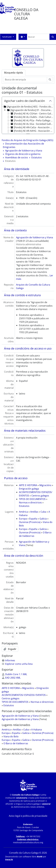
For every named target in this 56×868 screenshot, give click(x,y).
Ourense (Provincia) (30, 522)
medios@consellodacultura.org (28, 842)
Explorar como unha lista (17, 664)
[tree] (28, 119)
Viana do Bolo (11, 736)
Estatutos (37, 157)
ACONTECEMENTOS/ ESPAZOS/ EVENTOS (24, 695)
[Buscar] (38, 37)
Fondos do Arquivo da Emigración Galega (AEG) (27, 140)
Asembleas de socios (17, 157)
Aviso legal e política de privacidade (28, 816)
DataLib (9, 860)
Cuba (43, 512)
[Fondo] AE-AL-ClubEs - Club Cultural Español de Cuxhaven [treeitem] (32, 117)
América (23, 512)
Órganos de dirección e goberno (23, 154)
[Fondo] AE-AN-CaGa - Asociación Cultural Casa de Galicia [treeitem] (32, 127)
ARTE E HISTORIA (28, 485)
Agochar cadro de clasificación (25, 101)
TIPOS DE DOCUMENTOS (32, 499)
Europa (23, 519)
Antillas (34, 512)
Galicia (43, 519)
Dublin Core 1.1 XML (14, 674)
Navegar (7, 37)
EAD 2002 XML (11, 678)
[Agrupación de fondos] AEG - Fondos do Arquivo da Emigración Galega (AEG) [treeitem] (28, 107)
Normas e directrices (30, 503)
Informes (8, 660)
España (33, 519)
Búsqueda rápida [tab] (14, 73)
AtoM (40, 857)
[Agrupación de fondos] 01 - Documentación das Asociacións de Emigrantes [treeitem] (30, 110)
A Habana (37, 730)
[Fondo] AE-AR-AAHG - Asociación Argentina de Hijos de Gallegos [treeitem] (32, 131)
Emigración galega (29, 489)
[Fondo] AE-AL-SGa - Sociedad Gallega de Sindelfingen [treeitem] (32, 124)
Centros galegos (40, 496)
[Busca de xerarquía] (25, 80)
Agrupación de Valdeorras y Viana (24, 151)
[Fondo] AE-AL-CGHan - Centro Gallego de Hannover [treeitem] (32, 114)
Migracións (45, 485)
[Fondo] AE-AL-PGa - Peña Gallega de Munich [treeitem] (32, 120)
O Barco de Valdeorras (16, 743)
